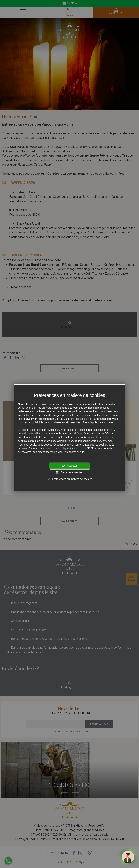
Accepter (69, 466)
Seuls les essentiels (69, 472)
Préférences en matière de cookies (69, 479)
